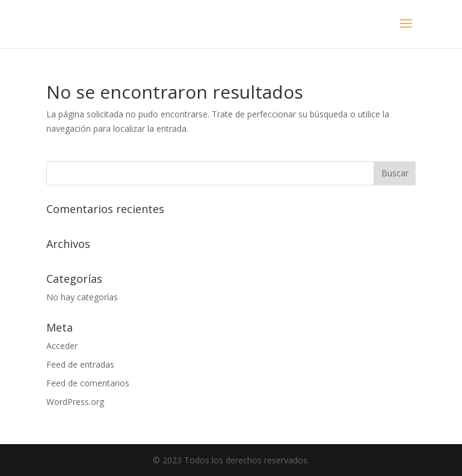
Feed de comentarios (88, 383)
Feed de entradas (80, 364)
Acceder (62, 346)
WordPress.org (75, 402)
